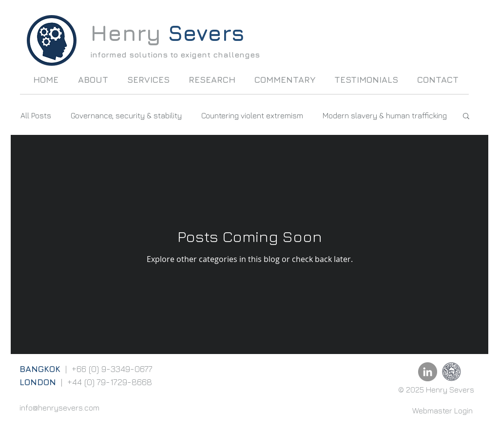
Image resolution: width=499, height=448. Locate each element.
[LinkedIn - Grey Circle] (428, 372)
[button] (466, 117)
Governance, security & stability (126, 115)
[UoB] (451, 372)
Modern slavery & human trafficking (385, 115)
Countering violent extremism (252, 115)
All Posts (36, 115)
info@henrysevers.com (59, 408)
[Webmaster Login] (442, 411)
